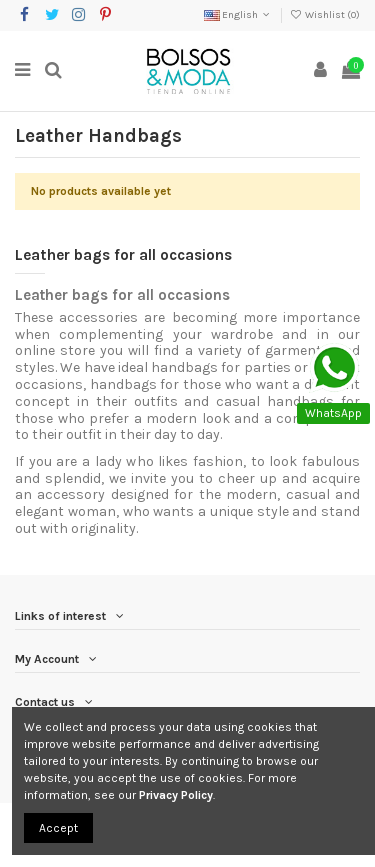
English (238, 15)
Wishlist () (325, 15)
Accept (58, 828)
